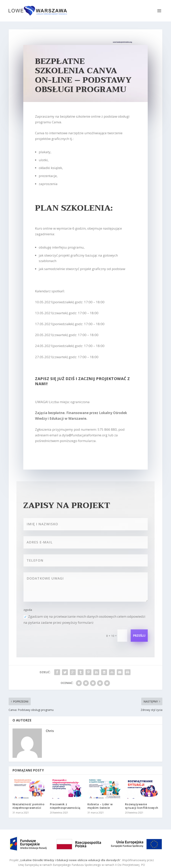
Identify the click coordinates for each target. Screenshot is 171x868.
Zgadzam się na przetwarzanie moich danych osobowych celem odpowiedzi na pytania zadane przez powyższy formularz (84, 619)
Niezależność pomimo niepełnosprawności (29, 806)
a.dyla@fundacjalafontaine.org (83, 435)
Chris (50, 731)
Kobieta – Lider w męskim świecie (100, 806)
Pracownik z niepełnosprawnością (65, 806)
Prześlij (139, 636)
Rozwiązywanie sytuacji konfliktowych (142, 806)
